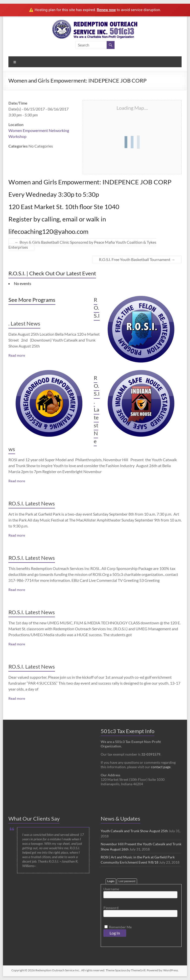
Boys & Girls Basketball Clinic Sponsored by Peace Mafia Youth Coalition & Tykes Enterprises (82, 245)
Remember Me (118, 927)
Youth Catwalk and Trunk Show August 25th (134, 831)
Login (111, 881)
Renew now (106, 10)
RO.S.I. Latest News (32, 503)
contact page (161, 767)
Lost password (127, 881)
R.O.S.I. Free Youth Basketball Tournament (137, 259)
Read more (17, 355)
